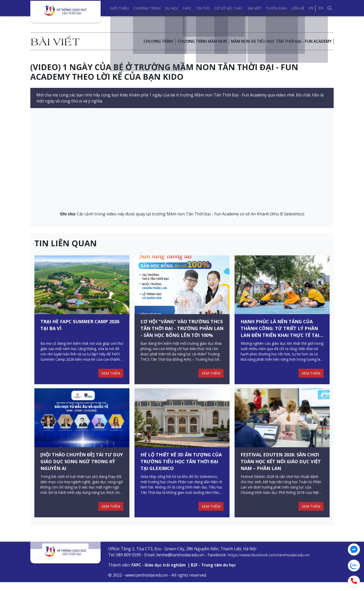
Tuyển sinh (276, 8)
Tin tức (203, 8)
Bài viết (255, 8)
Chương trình (147, 8)
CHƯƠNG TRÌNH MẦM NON (195, 41)
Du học (172, 8)
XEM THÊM (110, 378)
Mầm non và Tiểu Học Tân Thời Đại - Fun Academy (278, 41)
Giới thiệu (120, 8)
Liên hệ (298, 8)
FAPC (187, 8)
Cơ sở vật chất (229, 8)
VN (311, 8)
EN (321, 8)
